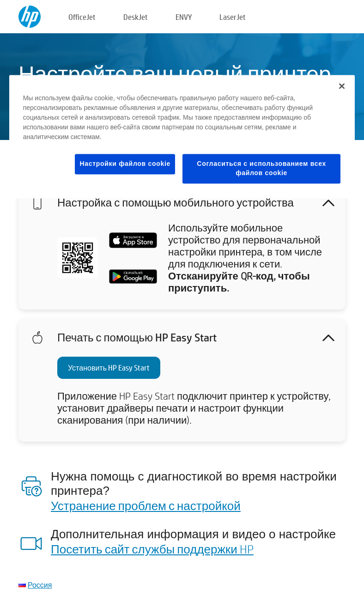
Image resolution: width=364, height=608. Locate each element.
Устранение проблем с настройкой (146, 505)
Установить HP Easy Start (109, 368)
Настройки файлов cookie (125, 164)
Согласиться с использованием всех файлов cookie (261, 169)
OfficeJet (82, 17)
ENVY (184, 17)
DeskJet (136, 17)
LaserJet (233, 17)
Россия (40, 585)
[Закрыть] (342, 86)
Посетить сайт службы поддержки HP (152, 549)
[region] (182, 137)
